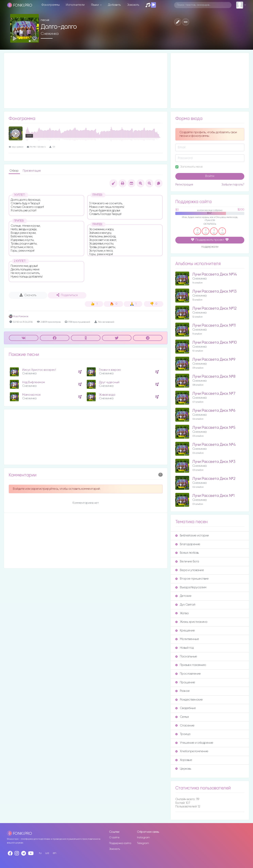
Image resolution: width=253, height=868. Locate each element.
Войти (210, 176)
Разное (183, 691)
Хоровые (184, 760)
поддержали (210, 247)
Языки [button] (95, 5)
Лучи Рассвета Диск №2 (214, 479)
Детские (183, 596)
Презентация (32, 171)
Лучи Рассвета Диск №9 (214, 360)
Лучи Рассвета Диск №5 (214, 428)
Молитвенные (187, 639)
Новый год (185, 648)
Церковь (183, 769)
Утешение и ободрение (194, 743)
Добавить (114, 5)
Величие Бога (187, 561)
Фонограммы (51, 5)
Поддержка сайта (120, 843)
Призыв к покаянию (191, 665)
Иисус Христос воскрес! (39, 370)
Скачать (28, 295)
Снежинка (50, 34)
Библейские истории (192, 536)
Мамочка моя (31, 395)
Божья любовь (187, 553)
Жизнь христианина (191, 622)
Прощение (185, 682)
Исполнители (75, 5)
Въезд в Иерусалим (191, 587)
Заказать (133, 5)
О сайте (114, 838)
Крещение (185, 631)
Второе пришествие (192, 579)
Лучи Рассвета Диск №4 (214, 445)
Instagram (143, 838)
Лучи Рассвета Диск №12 (214, 309)
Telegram (143, 843)
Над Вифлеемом (34, 382)
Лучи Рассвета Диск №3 (214, 462)
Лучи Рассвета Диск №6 (214, 411)
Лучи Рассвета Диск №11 (214, 326)
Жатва (182, 613)
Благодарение (188, 544)
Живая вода (107, 395)
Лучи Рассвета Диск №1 (213, 496)
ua (47, 853)
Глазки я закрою (110, 370)
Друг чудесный (109, 382)
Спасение (185, 726)
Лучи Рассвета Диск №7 (214, 394)
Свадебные (186, 708)
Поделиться (67, 295)
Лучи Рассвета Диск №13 (214, 291)
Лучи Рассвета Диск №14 (215, 274)
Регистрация (184, 185)
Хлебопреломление (192, 751)
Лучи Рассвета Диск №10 (215, 343)
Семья (182, 717)
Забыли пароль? (233, 185)
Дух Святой (185, 605)
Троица (183, 734)
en (55, 853)
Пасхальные (186, 656)
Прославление (188, 674)
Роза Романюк (19, 316)
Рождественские (189, 700)
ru (40, 853)
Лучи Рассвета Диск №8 (214, 377)
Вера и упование (190, 570)
